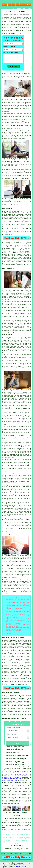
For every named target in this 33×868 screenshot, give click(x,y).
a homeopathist (15, 771)
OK (29, 867)
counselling (21, 712)
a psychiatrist (15, 777)
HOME (14, 9)
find (7, 695)
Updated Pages (18, 853)
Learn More (21, 867)
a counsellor (13, 158)
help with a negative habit (10, 780)
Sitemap (4, 853)
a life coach (6, 770)
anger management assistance (19, 774)
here (16, 716)
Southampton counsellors (9, 640)
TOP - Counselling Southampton (11, 832)
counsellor (11, 105)
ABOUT (20, 9)
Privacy (29, 853)
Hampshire (23, 679)
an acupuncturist (24, 770)
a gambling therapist (19, 776)
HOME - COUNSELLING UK (16, 846)
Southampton (6, 245)
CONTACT (24, 9)
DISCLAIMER (29, 9)
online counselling (16, 293)
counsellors (12, 217)
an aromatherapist (24, 773)
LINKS (17, 9)
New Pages (10, 853)
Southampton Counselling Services (14, 719)
